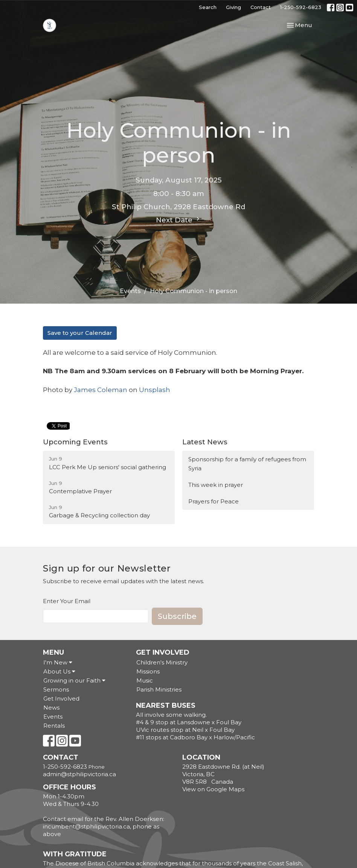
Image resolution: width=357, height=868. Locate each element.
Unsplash (155, 390)
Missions (148, 671)
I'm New (58, 662)
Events (130, 291)
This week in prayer (216, 485)
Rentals (54, 726)
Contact (261, 7)
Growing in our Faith (74, 680)
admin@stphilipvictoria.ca (79, 774)
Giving (233, 7)
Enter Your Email (67, 601)
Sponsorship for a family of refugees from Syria (247, 464)
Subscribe (177, 616)
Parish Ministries (159, 689)
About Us (59, 671)
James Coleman (101, 390)
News (51, 708)
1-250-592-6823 (301, 7)
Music (145, 680)
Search (208, 7)
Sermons (56, 689)
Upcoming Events (75, 442)
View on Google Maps (213, 789)
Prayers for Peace (214, 501)
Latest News (205, 442)
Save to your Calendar (80, 333)
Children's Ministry (162, 662)
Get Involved (61, 699)
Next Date (179, 220)
